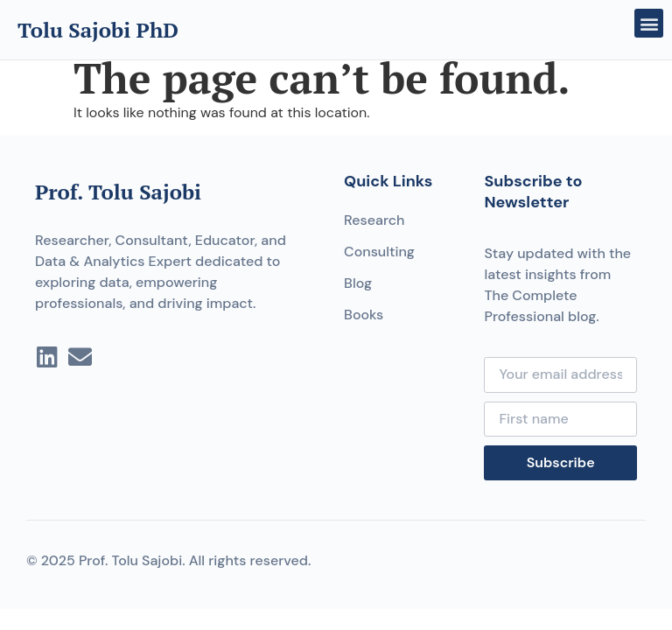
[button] (649, 23)
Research (374, 220)
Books (364, 315)
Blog (358, 283)
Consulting (379, 252)
